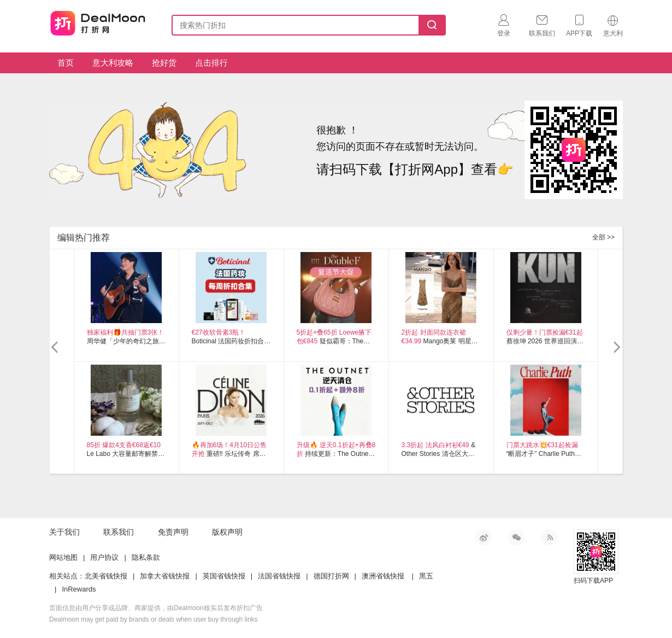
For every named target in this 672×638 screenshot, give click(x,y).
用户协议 (104, 557)
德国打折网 (331, 576)
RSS (549, 537)
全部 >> (603, 237)
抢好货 (164, 63)
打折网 (98, 23)
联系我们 (119, 532)
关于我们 (64, 532)
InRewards (79, 589)
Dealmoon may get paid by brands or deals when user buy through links (154, 619)
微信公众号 (516, 537)
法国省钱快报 (279, 576)
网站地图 (63, 557)
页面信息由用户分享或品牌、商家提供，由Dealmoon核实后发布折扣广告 (156, 608)
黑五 (426, 576)
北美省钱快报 (106, 576)
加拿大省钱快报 (165, 576)
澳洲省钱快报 (383, 576)
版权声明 (227, 532)
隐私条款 (146, 557)
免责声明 (173, 532)
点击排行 (211, 63)
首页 (66, 63)
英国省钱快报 (224, 576)
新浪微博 (484, 537)
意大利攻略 (113, 63)
